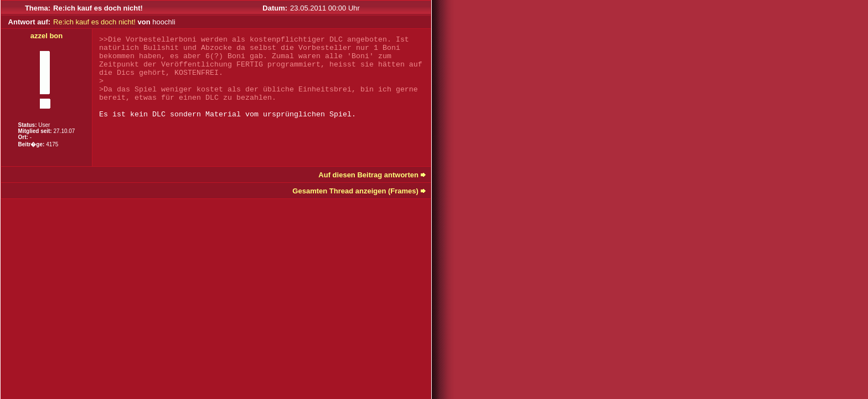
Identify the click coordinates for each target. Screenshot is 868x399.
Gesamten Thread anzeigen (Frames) (355, 191)
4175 (52, 144)
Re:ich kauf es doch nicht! (94, 22)
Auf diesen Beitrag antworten (368, 175)
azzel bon (47, 36)
